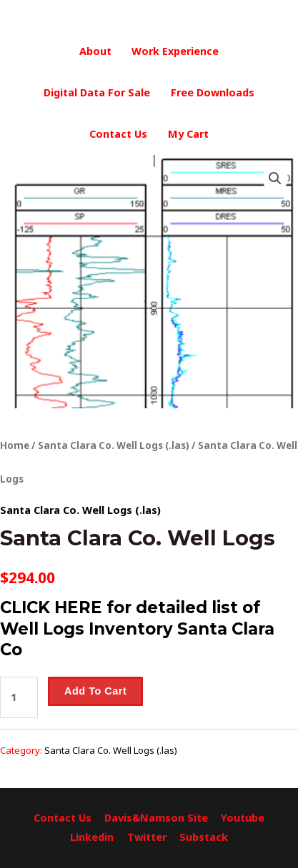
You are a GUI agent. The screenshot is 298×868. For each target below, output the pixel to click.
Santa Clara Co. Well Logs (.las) (114, 445)
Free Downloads (213, 92)
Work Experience (175, 51)
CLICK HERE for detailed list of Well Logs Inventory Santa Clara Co (137, 629)
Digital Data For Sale (97, 92)
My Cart (188, 134)
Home (15, 445)
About (95, 51)
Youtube (243, 818)
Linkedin (92, 837)
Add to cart (95, 691)
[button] (275, 178)
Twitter (147, 837)
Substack (204, 837)
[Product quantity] (19, 697)
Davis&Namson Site (156, 818)
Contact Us (118, 134)
